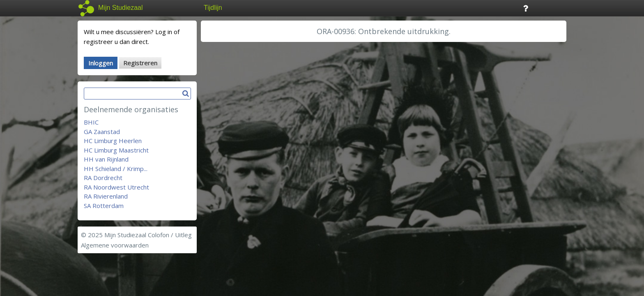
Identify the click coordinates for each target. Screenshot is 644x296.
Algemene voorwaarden (115, 245)
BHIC (91, 122)
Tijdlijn (213, 8)
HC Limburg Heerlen (113, 141)
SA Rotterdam (104, 206)
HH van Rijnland (106, 159)
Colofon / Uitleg (170, 235)
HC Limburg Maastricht (116, 150)
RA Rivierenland (106, 196)
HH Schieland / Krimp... (116, 169)
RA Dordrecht (103, 178)
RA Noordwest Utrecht (116, 187)
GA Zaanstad (102, 132)
